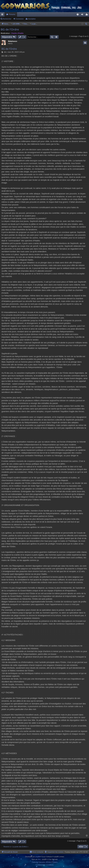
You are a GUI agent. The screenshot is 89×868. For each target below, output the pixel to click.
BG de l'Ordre (10, 29)
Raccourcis (3, 15)
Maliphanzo (13, 41)
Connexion (20, 19)
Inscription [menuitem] (87, 15)
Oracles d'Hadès (17, 33)
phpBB (38, 857)
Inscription (32, 19)
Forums (12, 14)
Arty (39, 859)
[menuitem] (78, 14)
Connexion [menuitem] (83, 15)
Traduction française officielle (41, 862)
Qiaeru (55, 862)
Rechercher (7, 19)
